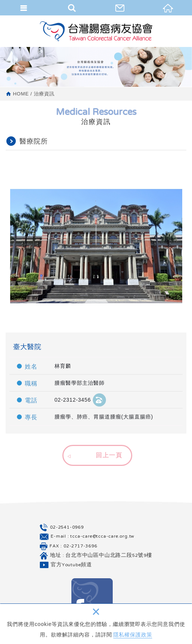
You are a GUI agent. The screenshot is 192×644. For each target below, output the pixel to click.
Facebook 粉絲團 (92, 599)
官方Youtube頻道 (71, 565)
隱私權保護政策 (133, 635)
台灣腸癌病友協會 (96, 31)
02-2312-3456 (80, 400)
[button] (96, 454)
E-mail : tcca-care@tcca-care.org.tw (93, 537)
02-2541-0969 (67, 527)
